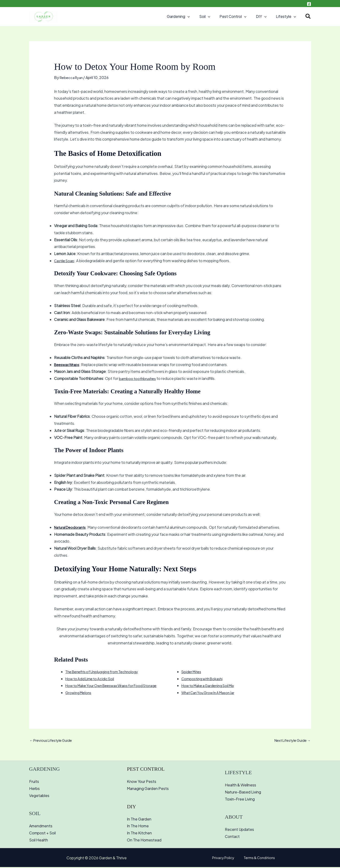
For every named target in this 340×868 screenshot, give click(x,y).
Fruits (34, 782)
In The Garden (139, 820)
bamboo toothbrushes (139, 378)
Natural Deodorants (71, 527)
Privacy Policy (225, 858)
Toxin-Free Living (240, 800)
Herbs (34, 789)
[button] (196, 16)
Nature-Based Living (243, 793)
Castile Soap (65, 261)
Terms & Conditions (257, 858)
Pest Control (238, 16)
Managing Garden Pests (148, 789)
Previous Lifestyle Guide (53, 741)
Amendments (41, 827)
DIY (264, 16)
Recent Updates (239, 830)
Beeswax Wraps (68, 365)
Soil (211, 16)
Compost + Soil (42, 834)
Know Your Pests (142, 782)
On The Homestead (144, 841)
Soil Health (39, 841)
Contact (232, 837)
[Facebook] (309, 4)
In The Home (138, 827)
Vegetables (39, 796)
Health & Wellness (240, 786)
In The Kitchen (139, 834)
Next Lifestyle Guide (290, 741)
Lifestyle (287, 16)
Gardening (187, 16)
